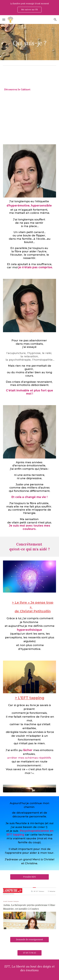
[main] (30, 42)
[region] (29, 8)
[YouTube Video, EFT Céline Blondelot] (30, 119)
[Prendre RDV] (29, 877)
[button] (4, 19)
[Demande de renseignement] (29, 939)
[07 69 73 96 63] (29, 953)
